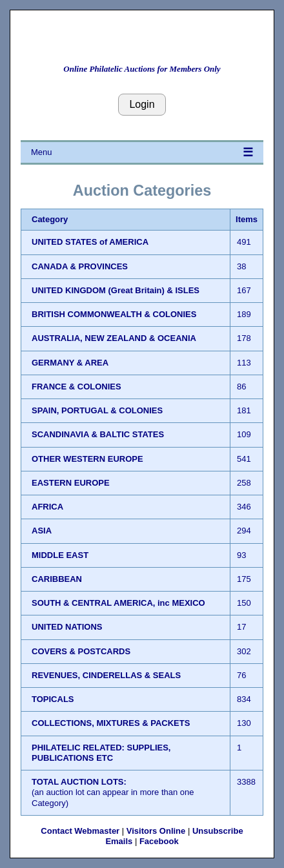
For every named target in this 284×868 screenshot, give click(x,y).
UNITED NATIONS (67, 627)
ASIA (42, 531)
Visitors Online (156, 831)
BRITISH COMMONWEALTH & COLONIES (114, 314)
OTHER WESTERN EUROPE (87, 459)
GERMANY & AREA (70, 363)
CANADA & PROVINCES (80, 266)
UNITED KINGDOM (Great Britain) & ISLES (116, 290)
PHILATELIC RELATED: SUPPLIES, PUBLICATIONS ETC (101, 753)
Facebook (159, 841)
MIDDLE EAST (60, 555)
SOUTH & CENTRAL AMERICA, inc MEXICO (118, 603)
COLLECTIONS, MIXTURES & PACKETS (111, 723)
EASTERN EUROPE (71, 483)
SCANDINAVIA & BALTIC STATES (98, 434)
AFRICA (47, 507)
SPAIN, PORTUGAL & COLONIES (97, 410)
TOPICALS (53, 699)
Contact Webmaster (80, 831)
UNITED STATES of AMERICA (90, 242)
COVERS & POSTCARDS (81, 651)
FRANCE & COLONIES (76, 387)
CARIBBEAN (57, 579)
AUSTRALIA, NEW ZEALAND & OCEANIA (114, 338)
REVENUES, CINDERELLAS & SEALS (106, 675)
